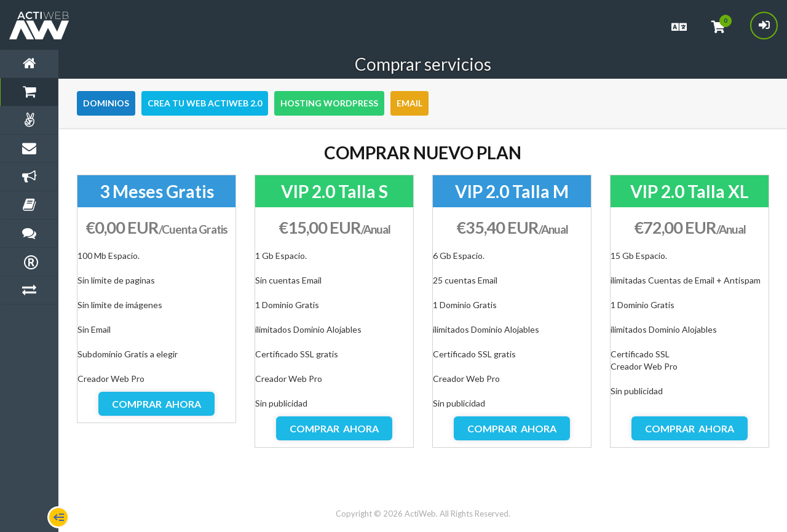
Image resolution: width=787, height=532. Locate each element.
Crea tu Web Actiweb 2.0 (205, 103)
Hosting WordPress (329, 103)
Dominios (106, 103)
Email (409, 103)
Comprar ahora (156, 404)
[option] (156, 299)
